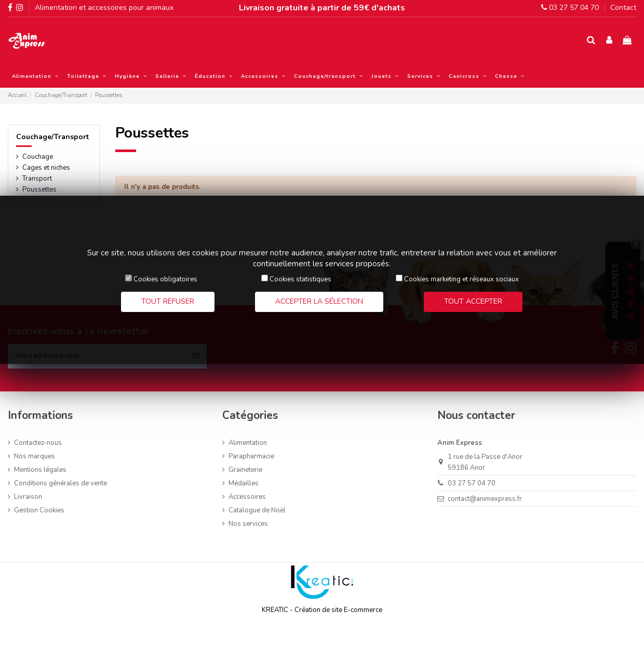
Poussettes (39, 189)
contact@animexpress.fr (485, 499)
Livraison (28, 497)
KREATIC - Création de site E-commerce (322, 610)
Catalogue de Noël (257, 510)
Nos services (248, 524)
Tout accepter (473, 301)
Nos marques (35, 456)
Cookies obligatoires (165, 279)
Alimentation (248, 443)
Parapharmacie (251, 456)
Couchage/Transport (52, 137)
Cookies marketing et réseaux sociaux (461, 279)
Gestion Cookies (39, 510)
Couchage (38, 157)
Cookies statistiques (300, 279)
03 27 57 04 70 (570, 8)
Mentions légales (40, 470)
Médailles (244, 483)
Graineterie (245, 470)
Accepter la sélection (319, 301)
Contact (623, 8)
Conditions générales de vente (61, 483)
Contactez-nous (38, 443)
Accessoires (247, 497)
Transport (37, 179)
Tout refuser (168, 301)
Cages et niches (46, 168)
